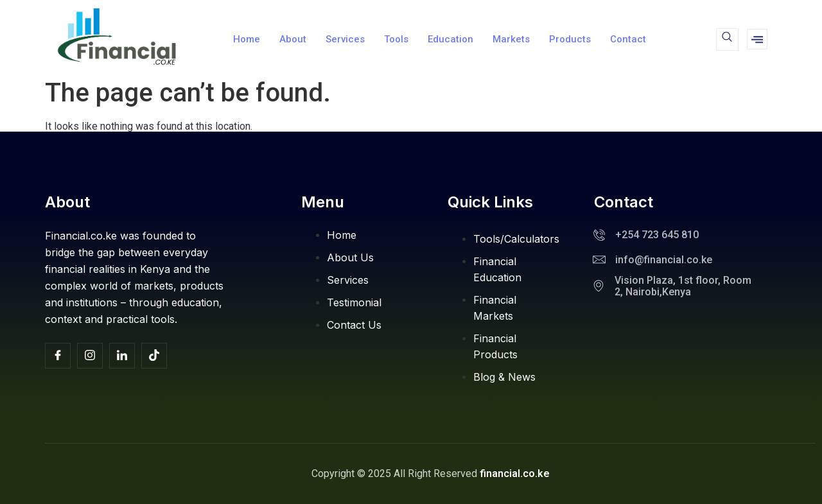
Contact (628, 39)
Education (450, 39)
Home (247, 39)
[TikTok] (154, 356)
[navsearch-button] (727, 39)
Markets (511, 39)
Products (570, 39)
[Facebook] (58, 356)
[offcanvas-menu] (757, 39)
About (293, 39)
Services (345, 39)
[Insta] (90, 356)
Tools (396, 39)
